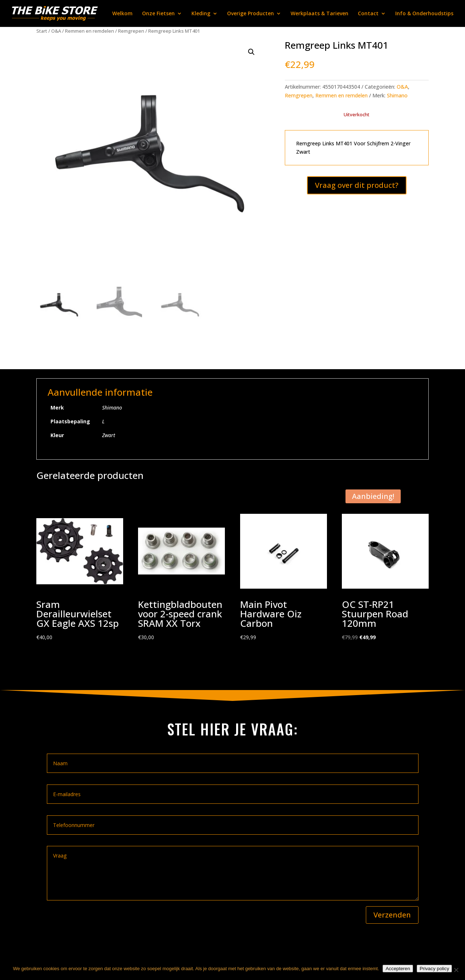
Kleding (201, 14)
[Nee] (456, 970)
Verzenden (392, 915)
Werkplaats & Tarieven (320, 14)
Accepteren (398, 969)
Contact (368, 14)
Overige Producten (250, 14)
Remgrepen (131, 31)
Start (42, 31)
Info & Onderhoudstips (424, 14)
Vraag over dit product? (357, 185)
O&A (56, 31)
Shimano (397, 95)
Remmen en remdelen (90, 31)
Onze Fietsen (158, 14)
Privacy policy (434, 969)
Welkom (122, 14)
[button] (251, 52)
